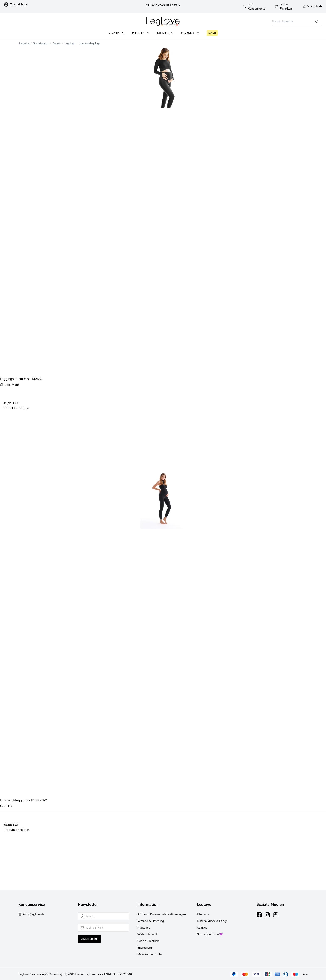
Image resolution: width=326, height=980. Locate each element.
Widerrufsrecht (147, 934)
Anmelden (89, 939)
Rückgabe (144, 928)
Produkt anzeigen (16, 408)
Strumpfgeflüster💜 (210, 934)
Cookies (202, 928)
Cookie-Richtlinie (148, 941)
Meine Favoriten (283, 7)
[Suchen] (292, 22)
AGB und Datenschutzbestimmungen (162, 914)
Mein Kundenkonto (254, 7)
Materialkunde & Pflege (212, 921)
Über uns (203, 914)
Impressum (145, 948)
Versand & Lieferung (151, 921)
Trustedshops (16, 5)
